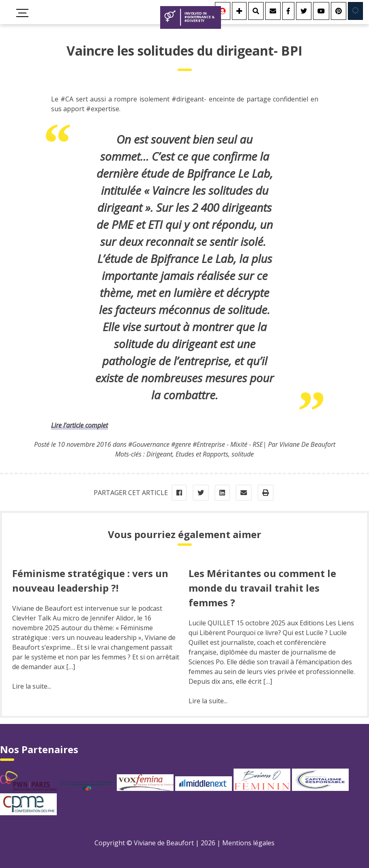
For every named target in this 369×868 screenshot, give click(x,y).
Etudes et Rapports (202, 454)
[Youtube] (321, 11)
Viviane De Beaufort (307, 444)
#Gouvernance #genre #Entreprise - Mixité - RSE (195, 444)
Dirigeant (159, 454)
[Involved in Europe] (355, 11)
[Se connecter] (223, 11)
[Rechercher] (256, 11)
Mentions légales (248, 843)
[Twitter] (304, 11)
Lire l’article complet (79, 425)
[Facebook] (288, 11)
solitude (243, 454)
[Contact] (273, 11)
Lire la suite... (32, 686)
